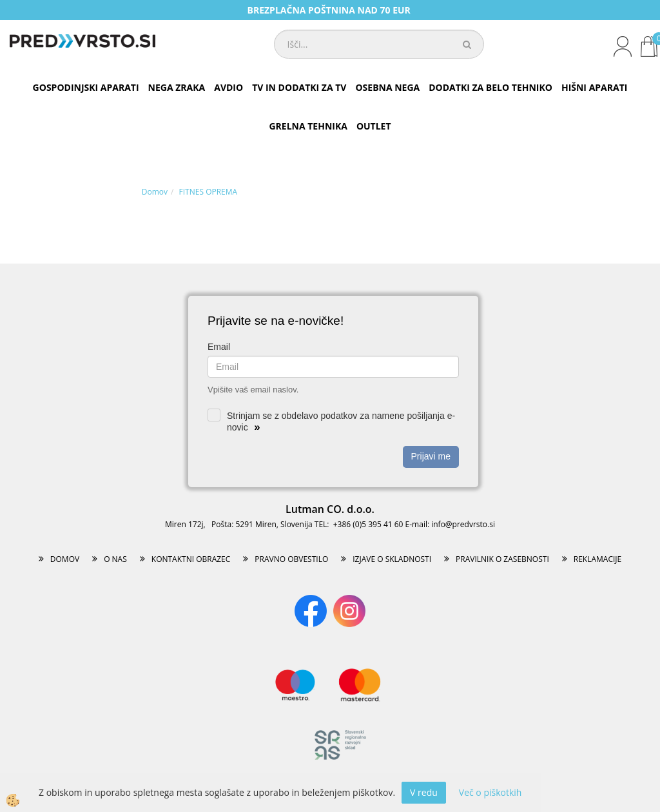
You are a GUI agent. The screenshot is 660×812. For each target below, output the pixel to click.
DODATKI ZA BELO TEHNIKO (490, 87)
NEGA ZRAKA (177, 87)
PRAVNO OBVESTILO (291, 559)
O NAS (115, 559)
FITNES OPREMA (209, 192)
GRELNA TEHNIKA (308, 126)
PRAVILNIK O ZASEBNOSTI (502, 559)
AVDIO (228, 87)
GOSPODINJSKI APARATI (86, 87)
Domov (155, 192)
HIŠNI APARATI (594, 87)
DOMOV (65, 559)
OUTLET (374, 126)
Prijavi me (431, 456)
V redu (424, 792)
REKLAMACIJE (597, 559)
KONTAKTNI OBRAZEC (191, 559)
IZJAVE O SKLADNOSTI (392, 559)
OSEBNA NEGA (387, 87)
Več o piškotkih (490, 792)
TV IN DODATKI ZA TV (299, 87)
